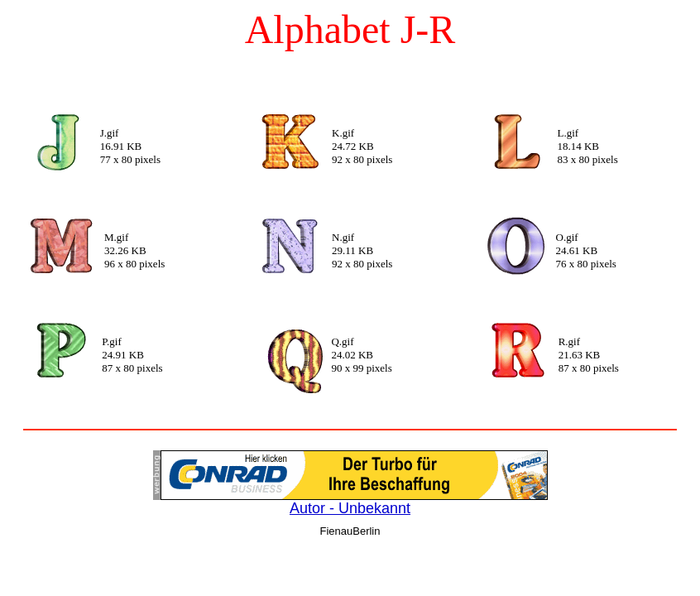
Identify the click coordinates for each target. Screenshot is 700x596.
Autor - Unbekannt (350, 508)
